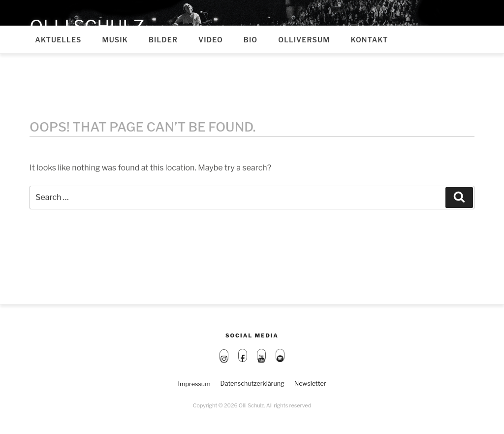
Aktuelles (58, 40)
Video (211, 40)
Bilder (163, 40)
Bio (251, 40)
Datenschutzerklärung (252, 384)
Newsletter (310, 384)
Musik (115, 40)
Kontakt (369, 40)
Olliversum (304, 40)
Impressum (194, 384)
